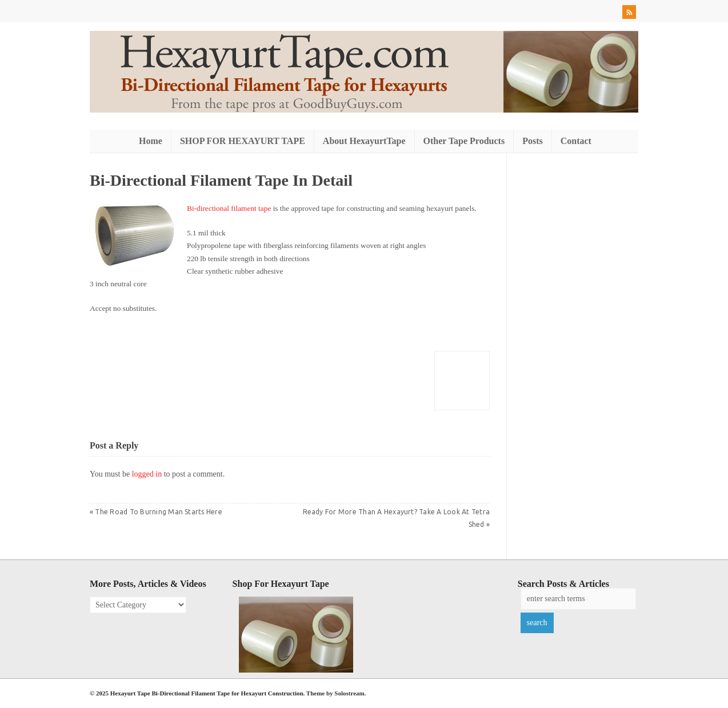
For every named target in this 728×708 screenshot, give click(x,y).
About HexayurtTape (364, 141)
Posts (533, 141)
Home (151, 141)
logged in (147, 474)
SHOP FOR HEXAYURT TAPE (243, 141)
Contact (576, 141)
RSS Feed (630, 14)
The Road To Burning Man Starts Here (158, 512)
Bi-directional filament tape (229, 208)
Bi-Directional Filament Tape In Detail (221, 180)
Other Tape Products (464, 141)
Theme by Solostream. (336, 693)
